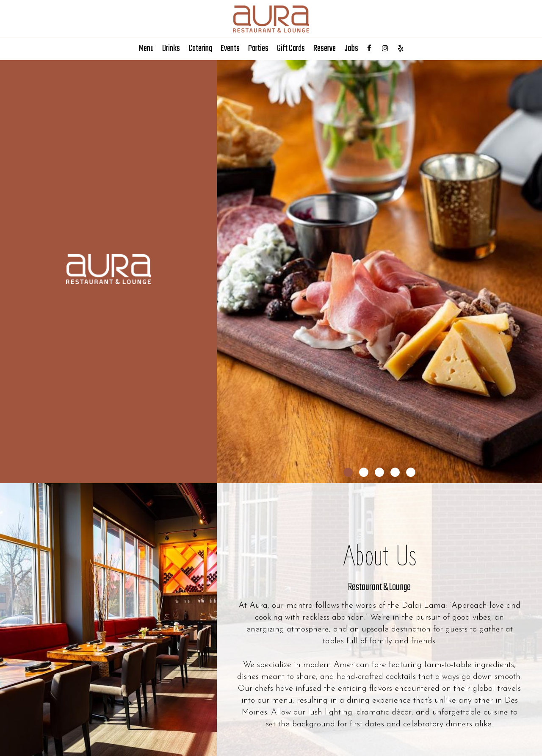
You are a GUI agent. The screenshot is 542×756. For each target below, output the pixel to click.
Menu (146, 49)
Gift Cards (291, 49)
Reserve (325, 49)
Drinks (171, 49)
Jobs (351, 49)
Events (230, 49)
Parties (258, 49)
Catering (200, 49)
